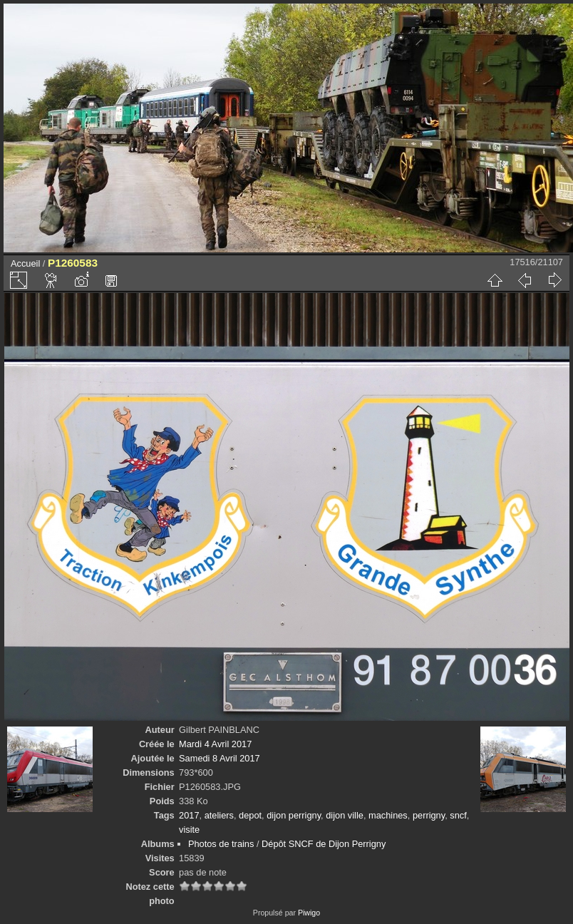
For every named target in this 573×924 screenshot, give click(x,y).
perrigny (429, 815)
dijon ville (345, 815)
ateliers (219, 815)
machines (388, 815)
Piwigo (309, 913)
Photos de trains (221, 844)
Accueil (25, 263)
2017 (189, 815)
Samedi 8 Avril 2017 (220, 758)
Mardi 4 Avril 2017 (215, 744)
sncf (458, 815)
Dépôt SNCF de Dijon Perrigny (324, 844)
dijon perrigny (294, 815)
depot (250, 815)
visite (189, 830)
